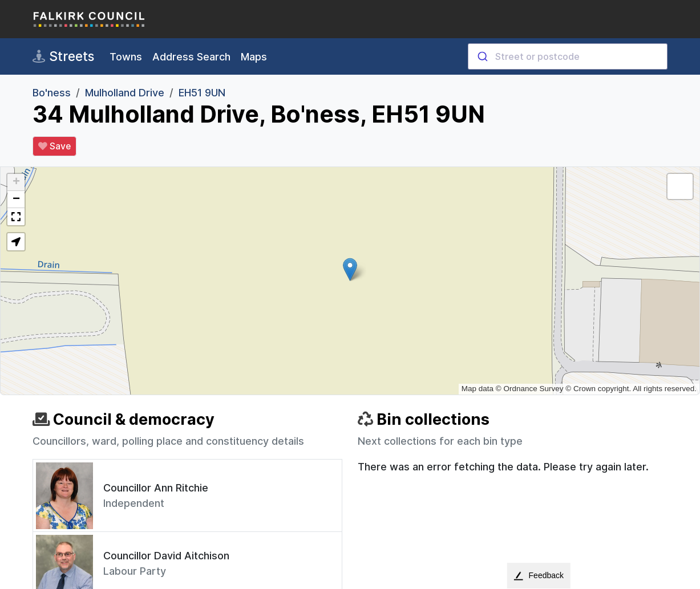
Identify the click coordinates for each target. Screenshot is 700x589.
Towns (126, 57)
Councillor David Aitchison (166, 556)
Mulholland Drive (125, 93)
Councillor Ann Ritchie (156, 488)
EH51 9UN (202, 93)
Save (54, 147)
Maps (254, 57)
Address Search (191, 57)
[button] (350, 269)
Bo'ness (52, 93)
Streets (63, 56)
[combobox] (568, 56)
